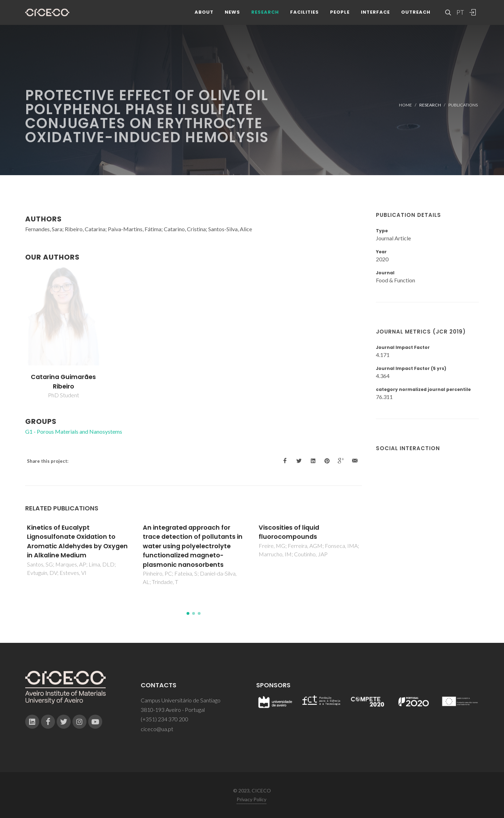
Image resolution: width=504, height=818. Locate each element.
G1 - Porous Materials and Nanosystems (74, 431)
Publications (463, 105)
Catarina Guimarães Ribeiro (63, 381)
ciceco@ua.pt (157, 729)
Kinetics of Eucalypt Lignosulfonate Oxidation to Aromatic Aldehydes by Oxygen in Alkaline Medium (77, 541)
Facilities (304, 17)
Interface (375, 17)
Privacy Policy (251, 799)
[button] (188, 613)
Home (405, 105)
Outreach (416, 17)
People (340, 17)
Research (265, 17)
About (204, 17)
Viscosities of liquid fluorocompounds (289, 532)
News (232, 17)
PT (460, 18)
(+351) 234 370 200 (164, 719)
